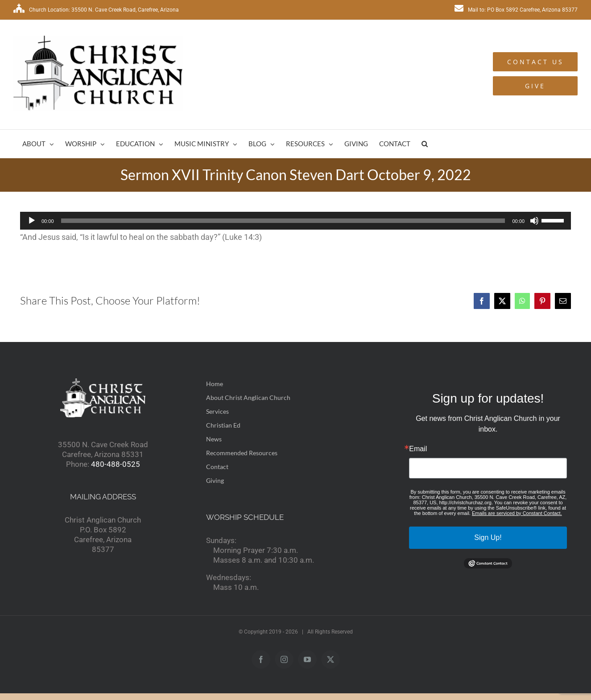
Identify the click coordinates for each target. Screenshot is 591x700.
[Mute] (534, 221)
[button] (425, 144)
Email (418, 449)
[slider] (283, 221)
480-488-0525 (116, 464)
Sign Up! (488, 537)
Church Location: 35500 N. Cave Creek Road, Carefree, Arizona (96, 10)
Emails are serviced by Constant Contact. (517, 513)
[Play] (32, 221)
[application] (295, 221)
